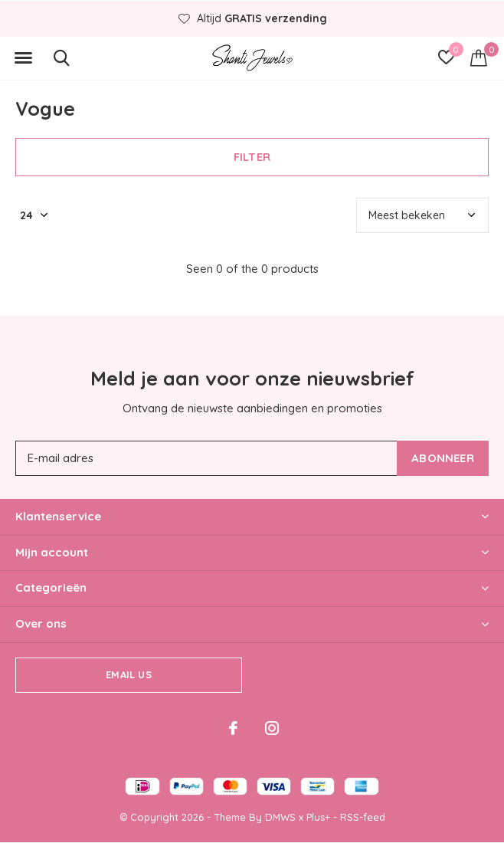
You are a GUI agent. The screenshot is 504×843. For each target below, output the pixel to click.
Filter (252, 157)
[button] (23, 58)
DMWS (280, 817)
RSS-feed (363, 817)
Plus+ (318, 817)
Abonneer (443, 458)
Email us (128, 674)
